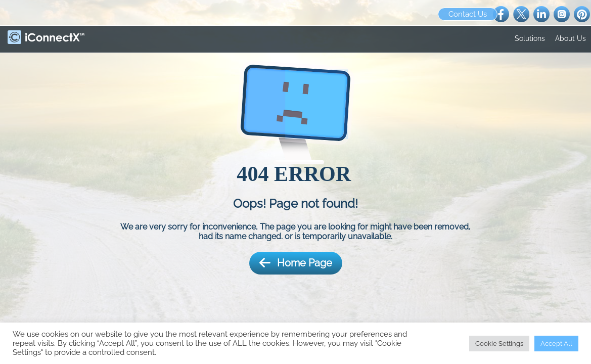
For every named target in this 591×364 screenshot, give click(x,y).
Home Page (296, 263)
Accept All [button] (556, 344)
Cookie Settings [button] (499, 344)
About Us (571, 38)
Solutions (530, 38)
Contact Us (468, 14)
